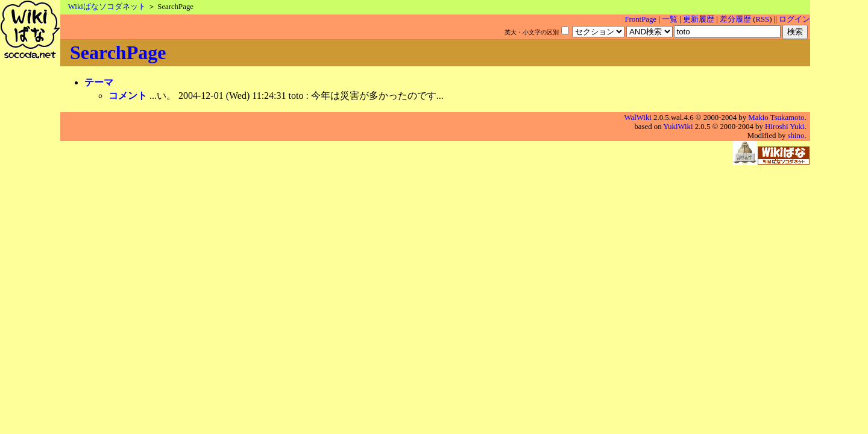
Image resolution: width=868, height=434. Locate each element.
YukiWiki (678, 127)
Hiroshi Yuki (785, 127)
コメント (128, 96)
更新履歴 (699, 19)
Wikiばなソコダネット (107, 7)
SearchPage (118, 52)
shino (796, 136)
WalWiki (638, 118)
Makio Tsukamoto (776, 118)
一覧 (670, 19)
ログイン (794, 19)
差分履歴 (735, 19)
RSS (762, 19)
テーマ (99, 82)
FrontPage (640, 19)
